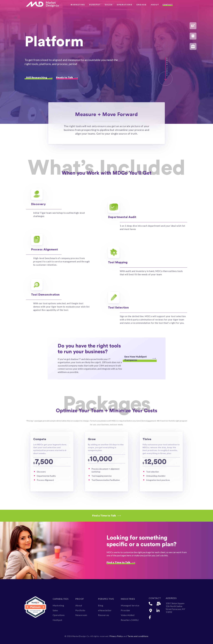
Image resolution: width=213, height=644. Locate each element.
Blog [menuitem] (101, 605)
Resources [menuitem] (104, 615)
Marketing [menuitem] (58, 605)
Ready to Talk (67, 78)
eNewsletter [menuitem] (105, 610)
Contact (168, 5)
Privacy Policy (116, 636)
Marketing (78, 5)
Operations (125, 5)
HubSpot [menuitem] (57, 620)
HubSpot (95, 5)
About (155, 5)
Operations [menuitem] (59, 615)
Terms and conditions (138, 636)
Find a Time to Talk (106, 516)
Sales (109, 5)
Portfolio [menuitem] (80, 610)
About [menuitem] (79, 605)
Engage (142, 5)
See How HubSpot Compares (140, 367)
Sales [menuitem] (55, 610)
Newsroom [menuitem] (81, 615)
